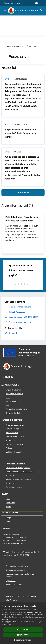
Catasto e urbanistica (14, 444)
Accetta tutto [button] (23, 629)
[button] (23, 640)
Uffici (8, 398)
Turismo (9, 448)
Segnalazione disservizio (16, 570)
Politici (8, 405)
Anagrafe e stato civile (15, 425)
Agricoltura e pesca (14, 487)
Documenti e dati (13, 413)
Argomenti (19, 46)
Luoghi (8, 517)
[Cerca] (41, 11)
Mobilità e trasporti (14, 452)
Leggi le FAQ (11, 581)
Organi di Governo (13, 390)
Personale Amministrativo (16, 409)
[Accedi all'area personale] (36, 3)
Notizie (8, 124)
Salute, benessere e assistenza (18, 479)
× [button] (43, 605)
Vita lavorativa (12, 433)
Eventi (8, 521)
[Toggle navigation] (5, 10)
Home (8, 46)
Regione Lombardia (12, 3)
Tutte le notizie (23, 193)
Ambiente (10, 475)
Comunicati (10, 503)
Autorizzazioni (12, 483)
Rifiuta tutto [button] (23, 635)
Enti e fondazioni (13, 401)
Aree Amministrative (14, 394)
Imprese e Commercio (15, 436)
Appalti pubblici (12, 440)
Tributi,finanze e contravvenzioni (19, 471)
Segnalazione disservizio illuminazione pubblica (22, 575)
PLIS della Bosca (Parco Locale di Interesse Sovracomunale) (22, 219)
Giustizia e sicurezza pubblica (18, 468)
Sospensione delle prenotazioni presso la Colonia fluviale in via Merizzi (21, 133)
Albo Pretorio (11, 600)
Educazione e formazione (16, 464)
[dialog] (23, 623)
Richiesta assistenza (14, 584)
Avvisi (7, 79)
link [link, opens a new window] (10, 624)
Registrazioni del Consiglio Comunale (21, 596)
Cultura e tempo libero (15, 429)
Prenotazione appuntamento (18, 566)
